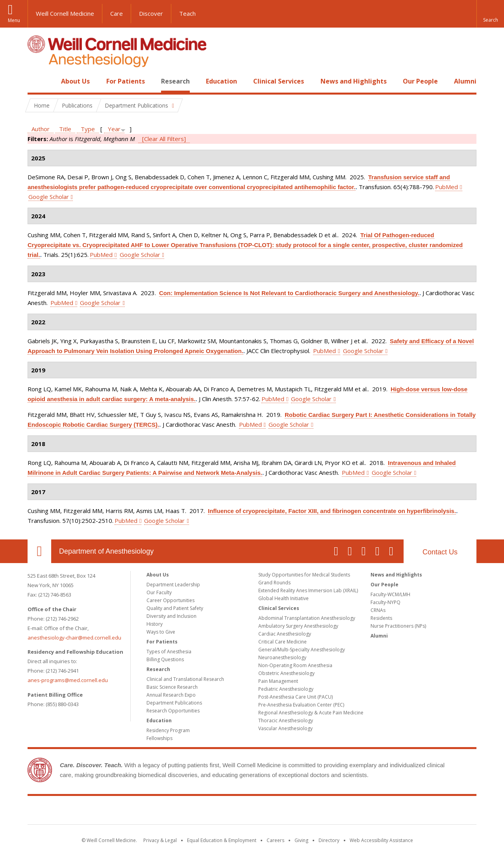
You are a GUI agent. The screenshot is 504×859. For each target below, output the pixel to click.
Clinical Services (279, 81)
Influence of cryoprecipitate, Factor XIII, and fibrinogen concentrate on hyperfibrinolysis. (332, 511)
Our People (420, 81)
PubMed (447, 187)
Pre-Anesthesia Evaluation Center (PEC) (301, 705)
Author (41, 129)
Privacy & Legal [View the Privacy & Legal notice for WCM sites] (160, 840)
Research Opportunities (173, 711)
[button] (490, 14)
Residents (381, 618)
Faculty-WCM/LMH (390, 594)
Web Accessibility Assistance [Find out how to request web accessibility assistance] (381, 840)
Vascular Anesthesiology (285, 728)
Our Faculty (159, 592)
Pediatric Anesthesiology (286, 689)
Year (114, 129)
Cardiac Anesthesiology (285, 634)
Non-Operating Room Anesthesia (295, 665)
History (155, 624)
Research (175, 81)
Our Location (39, 551)
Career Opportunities (170, 600)
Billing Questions (165, 659)
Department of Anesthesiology (106, 551)
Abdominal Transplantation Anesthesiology (307, 618)
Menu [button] (14, 20)
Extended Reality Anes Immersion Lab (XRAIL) (308, 590)
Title (65, 129)
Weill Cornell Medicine (65, 13)
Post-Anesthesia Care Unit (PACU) (296, 697)
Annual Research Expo (171, 695)
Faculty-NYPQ (385, 602)
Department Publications (174, 703)
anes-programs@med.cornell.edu (68, 680)
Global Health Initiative (283, 598)
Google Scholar (49, 197)
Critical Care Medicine (283, 642)
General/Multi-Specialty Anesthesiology (302, 650)
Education (221, 81)
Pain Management (278, 681)
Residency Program (168, 730)
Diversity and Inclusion (171, 616)
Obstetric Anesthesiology (286, 673)
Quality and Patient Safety (175, 608)
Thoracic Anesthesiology (286, 720)
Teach (187, 13)
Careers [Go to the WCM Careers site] (275, 840)
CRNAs (378, 610)
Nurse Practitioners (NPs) (398, 626)
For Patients (126, 81)
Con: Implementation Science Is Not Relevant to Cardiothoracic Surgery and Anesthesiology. (289, 293)
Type (88, 129)
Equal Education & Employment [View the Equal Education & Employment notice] (222, 840)
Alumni (465, 81)
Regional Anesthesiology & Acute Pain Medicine (311, 713)
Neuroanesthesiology (282, 657)
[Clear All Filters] (164, 139)
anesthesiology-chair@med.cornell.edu (74, 638)
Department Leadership (173, 585)
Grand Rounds (274, 583)
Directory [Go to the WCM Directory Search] (329, 840)
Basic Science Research (172, 687)
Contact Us (440, 552)
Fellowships (159, 738)
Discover (151, 13)
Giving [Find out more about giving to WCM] (301, 840)
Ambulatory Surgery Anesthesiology (298, 626)
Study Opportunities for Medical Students (304, 575)
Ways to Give (161, 632)
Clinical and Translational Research (185, 679)
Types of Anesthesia (169, 652)
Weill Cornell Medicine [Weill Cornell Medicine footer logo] (252, 812)
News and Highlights (354, 81)
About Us (75, 81)
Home (36, 81)
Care (117, 13)
